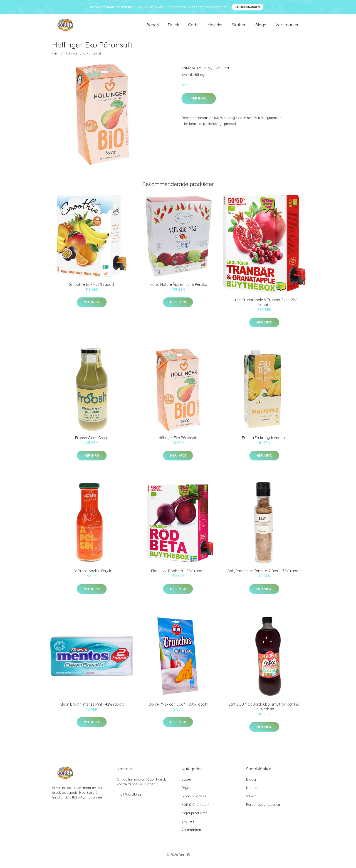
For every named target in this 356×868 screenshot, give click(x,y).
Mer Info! (199, 104)
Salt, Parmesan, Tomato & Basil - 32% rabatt (264, 576)
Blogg (261, 28)
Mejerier (215, 28)
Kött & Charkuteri (195, 810)
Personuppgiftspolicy (263, 810)
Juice (217, 73)
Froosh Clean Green (92, 443)
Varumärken (287, 28)
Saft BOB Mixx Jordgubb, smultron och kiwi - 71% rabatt (264, 712)
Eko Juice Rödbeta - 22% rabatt (178, 576)
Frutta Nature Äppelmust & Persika (178, 290)
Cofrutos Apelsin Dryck (92, 576)
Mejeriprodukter (194, 818)
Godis (193, 28)
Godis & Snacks (194, 802)
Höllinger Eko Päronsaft (178, 443)
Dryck (173, 28)
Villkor (251, 802)
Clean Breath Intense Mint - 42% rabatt (92, 710)
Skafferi (239, 28)
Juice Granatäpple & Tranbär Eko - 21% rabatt (264, 308)
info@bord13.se (129, 800)
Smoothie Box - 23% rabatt (92, 290)
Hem (56, 59)
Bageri (153, 28)
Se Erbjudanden (248, 7)
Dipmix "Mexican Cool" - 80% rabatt (178, 710)
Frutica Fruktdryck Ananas (264, 443)
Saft (226, 73)
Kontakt (252, 793)
